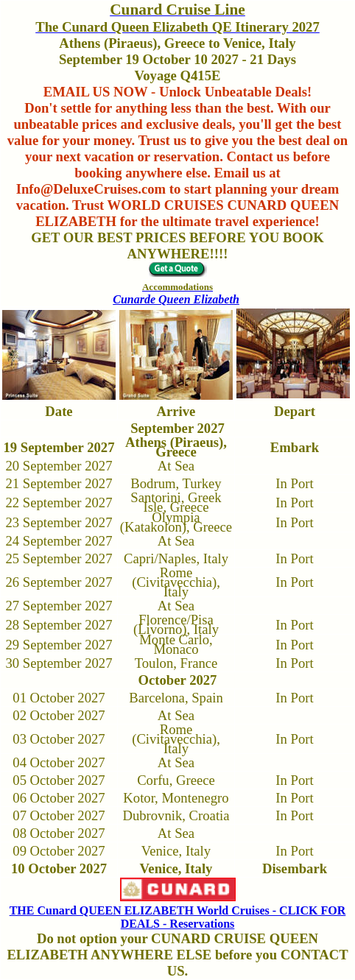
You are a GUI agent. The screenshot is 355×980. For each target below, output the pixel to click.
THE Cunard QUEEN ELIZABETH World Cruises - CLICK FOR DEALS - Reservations (178, 917)
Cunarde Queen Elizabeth (176, 299)
